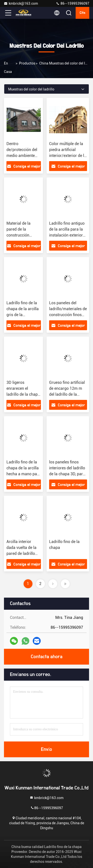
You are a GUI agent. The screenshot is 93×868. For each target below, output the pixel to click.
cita (82, 13)
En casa (8, 67)
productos (27, 63)
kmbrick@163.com (21, 3)
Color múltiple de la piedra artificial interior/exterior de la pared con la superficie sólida (68, 156)
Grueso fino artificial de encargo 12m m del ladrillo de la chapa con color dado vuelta (67, 394)
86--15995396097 (73, 3)
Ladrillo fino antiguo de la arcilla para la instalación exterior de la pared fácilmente (67, 235)
